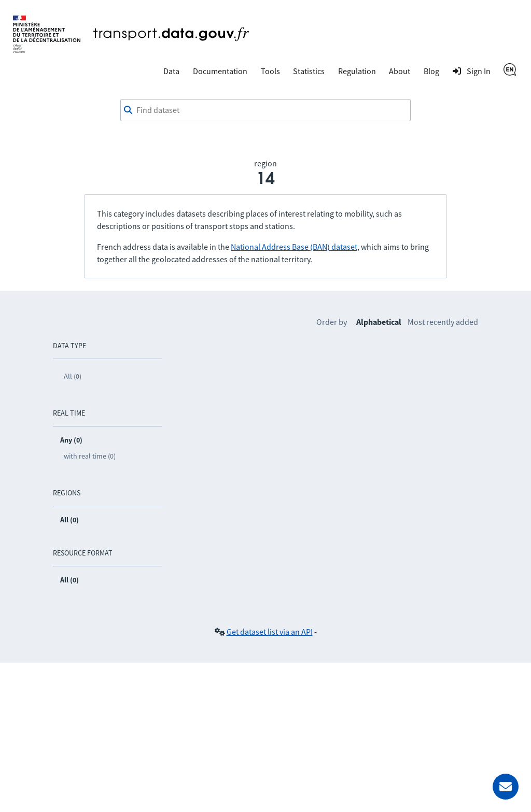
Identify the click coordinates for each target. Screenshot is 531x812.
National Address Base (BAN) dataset (294, 247)
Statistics (309, 71)
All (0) (73, 376)
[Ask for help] (506, 787)
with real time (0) (90, 456)
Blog (431, 71)
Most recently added (443, 322)
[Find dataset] (265, 110)
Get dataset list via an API (270, 632)
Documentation (220, 71)
